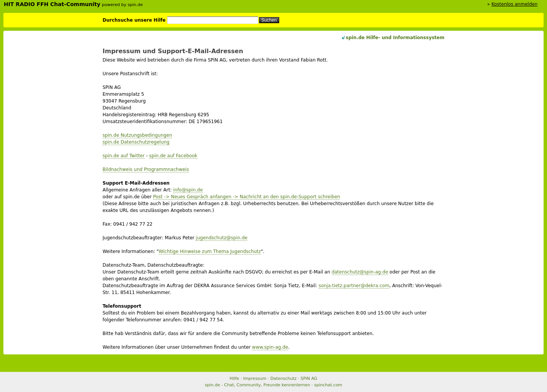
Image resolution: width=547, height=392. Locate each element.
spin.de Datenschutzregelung (136, 142)
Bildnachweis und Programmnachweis (146, 169)
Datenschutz (284, 379)
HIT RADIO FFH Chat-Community (52, 4)
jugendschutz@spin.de (222, 238)
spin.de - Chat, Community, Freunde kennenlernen (257, 385)
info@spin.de (188, 190)
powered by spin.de (122, 5)
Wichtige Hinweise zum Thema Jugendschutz (210, 251)
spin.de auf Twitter (124, 156)
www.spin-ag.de (270, 347)
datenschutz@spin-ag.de (360, 272)
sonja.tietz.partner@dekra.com (354, 286)
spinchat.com (328, 385)
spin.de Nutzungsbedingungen (137, 135)
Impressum (255, 379)
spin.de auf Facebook (173, 156)
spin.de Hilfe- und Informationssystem (395, 38)
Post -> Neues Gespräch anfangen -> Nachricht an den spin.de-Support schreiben (247, 197)
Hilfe (235, 379)
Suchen (269, 20)
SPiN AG (309, 379)
